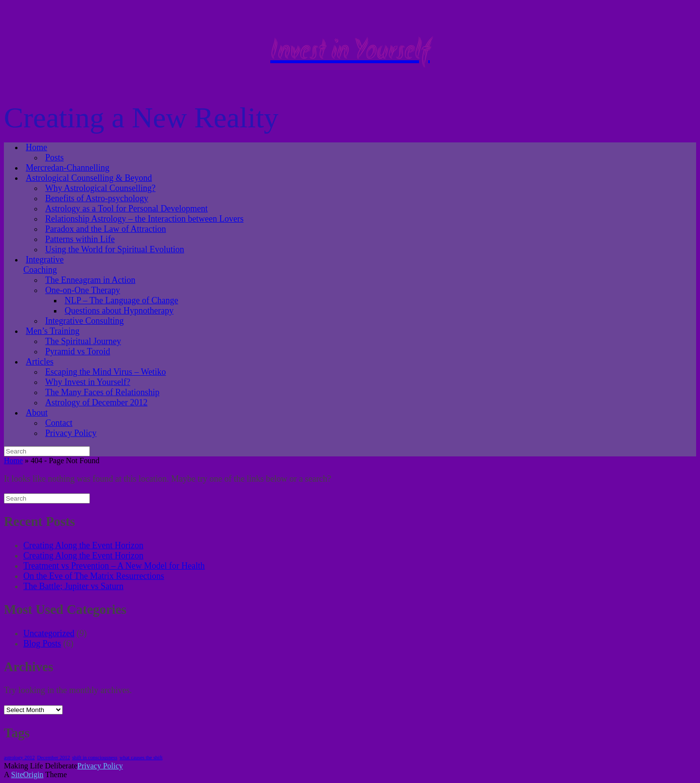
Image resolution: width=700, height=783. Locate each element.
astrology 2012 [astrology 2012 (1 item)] (19, 757)
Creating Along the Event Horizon (83, 545)
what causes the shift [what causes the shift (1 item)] (141, 757)
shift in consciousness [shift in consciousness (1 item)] (95, 757)
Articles (40, 362)
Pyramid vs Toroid (78, 351)
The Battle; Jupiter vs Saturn (73, 586)
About (37, 413)
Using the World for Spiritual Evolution (115, 249)
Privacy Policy (71, 433)
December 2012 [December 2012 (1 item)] (53, 757)
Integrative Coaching (44, 265)
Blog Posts (42, 644)
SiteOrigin (27, 774)
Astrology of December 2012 (96, 402)
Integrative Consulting (84, 321)
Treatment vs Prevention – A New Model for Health (114, 566)
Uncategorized (49, 633)
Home (36, 147)
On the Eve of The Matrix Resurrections (94, 576)
